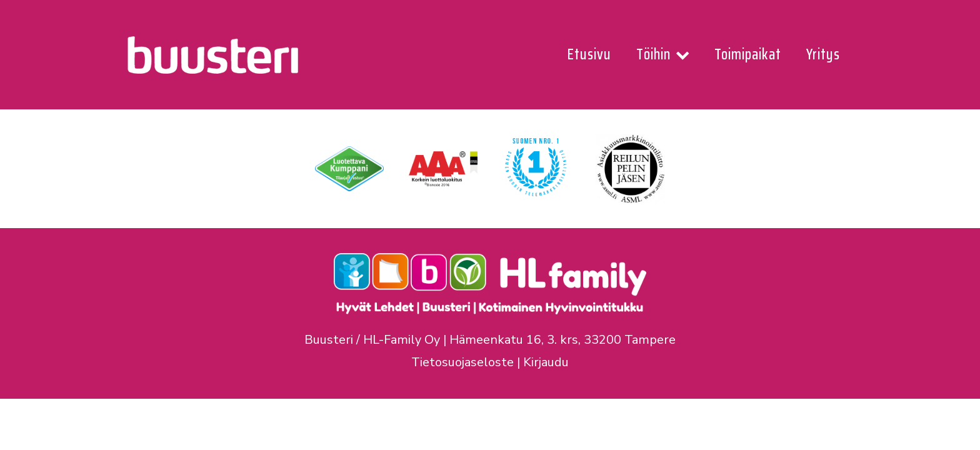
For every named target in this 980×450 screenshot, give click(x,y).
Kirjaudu (546, 362)
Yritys (823, 54)
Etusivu (589, 54)
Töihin (663, 54)
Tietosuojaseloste (462, 362)
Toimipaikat (748, 54)
